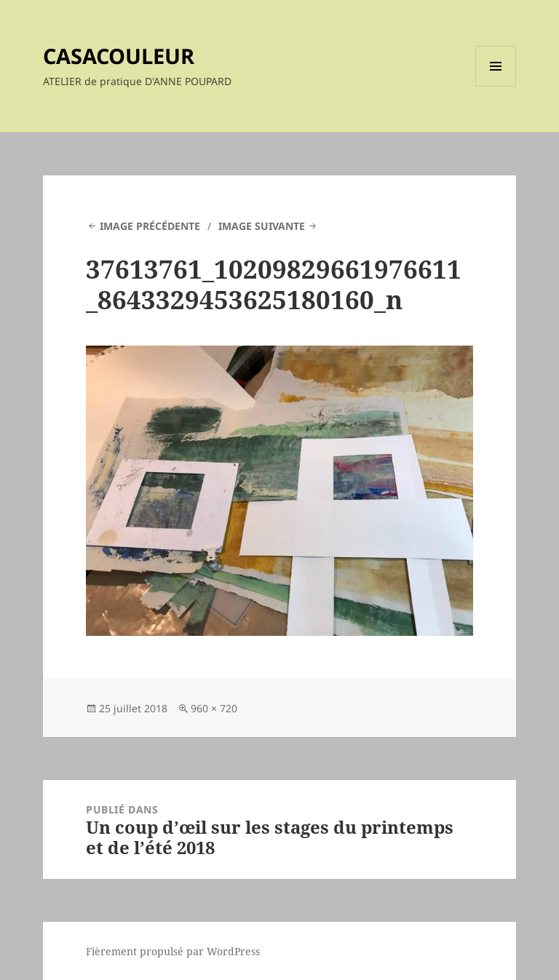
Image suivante (262, 226)
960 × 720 (214, 708)
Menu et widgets (496, 86)
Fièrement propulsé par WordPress (173, 951)
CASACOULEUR (119, 56)
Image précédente (150, 226)
